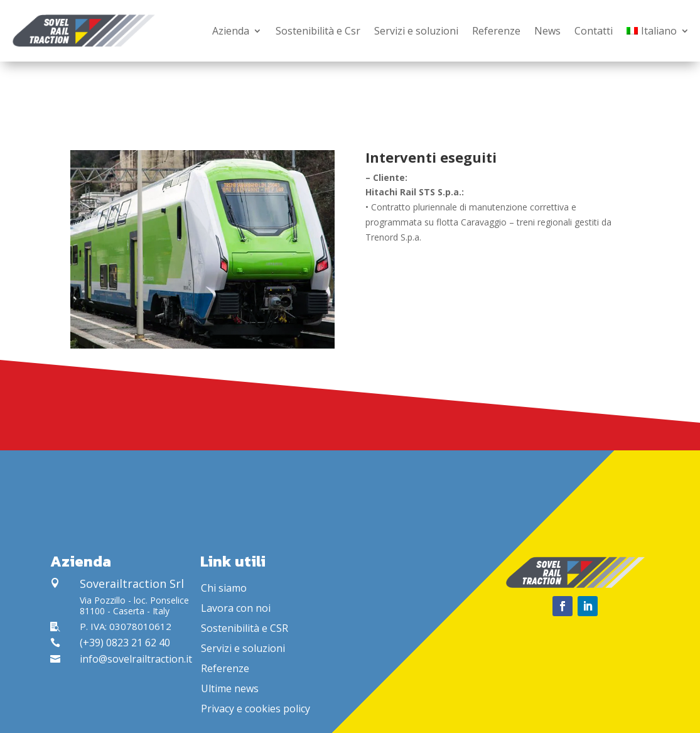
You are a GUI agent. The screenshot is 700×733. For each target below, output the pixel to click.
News (547, 31)
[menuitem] (658, 31)
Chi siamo (224, 588)
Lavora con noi (236, 608)
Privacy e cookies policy (256, 709)
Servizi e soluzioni (416, 31)
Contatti (594, 31)
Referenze (496, 31)
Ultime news (230, 688)
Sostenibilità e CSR (245, 628)
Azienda (231, 31)
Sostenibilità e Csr (318, 31)
